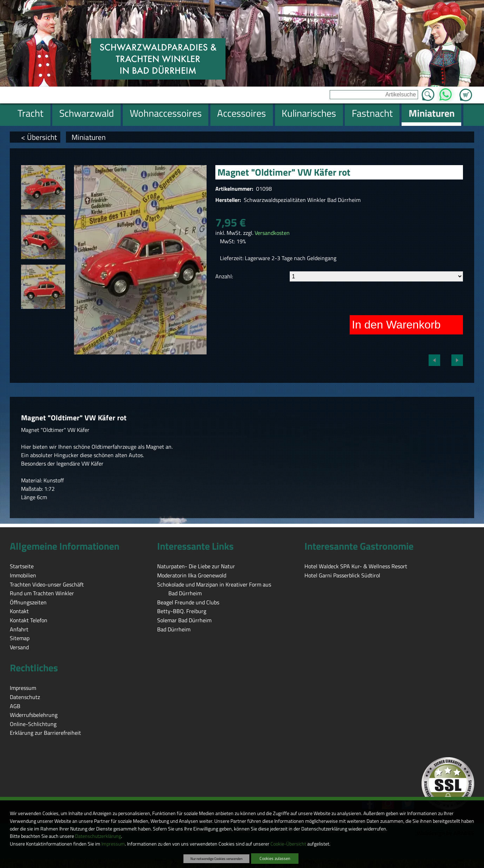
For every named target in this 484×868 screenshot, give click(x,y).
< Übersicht (39, 137)
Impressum (113, 844)
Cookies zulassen (275, 858)
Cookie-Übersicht (288, 844)
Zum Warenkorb (466, 91)
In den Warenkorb (396, 325)
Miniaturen (89, 137)
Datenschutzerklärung (98, 836)
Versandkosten (272, 233)
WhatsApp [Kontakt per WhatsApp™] (446, 93)
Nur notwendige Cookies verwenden (216, 859)
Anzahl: (224, 276)
